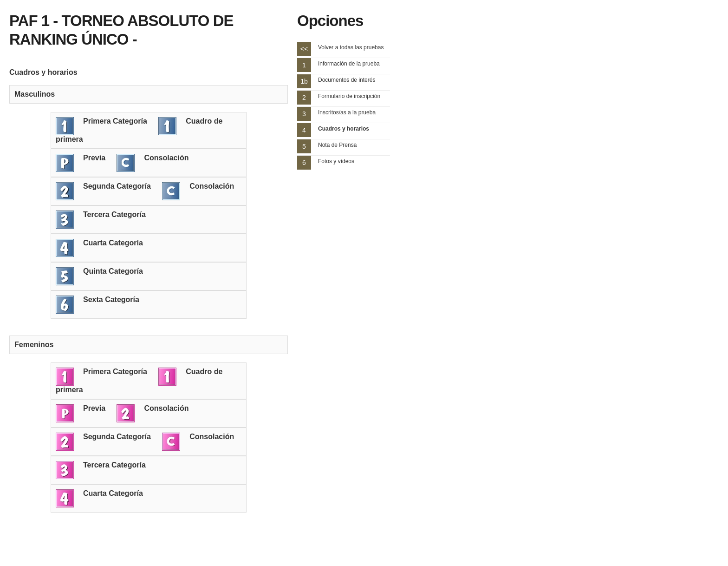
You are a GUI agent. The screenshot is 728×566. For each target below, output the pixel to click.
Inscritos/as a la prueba (347, 112)
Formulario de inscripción (349, 96)
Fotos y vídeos (336, 161)
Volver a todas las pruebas (351, 47)
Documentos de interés (347, 80)
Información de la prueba (349, 64)
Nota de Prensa (337, 145)
